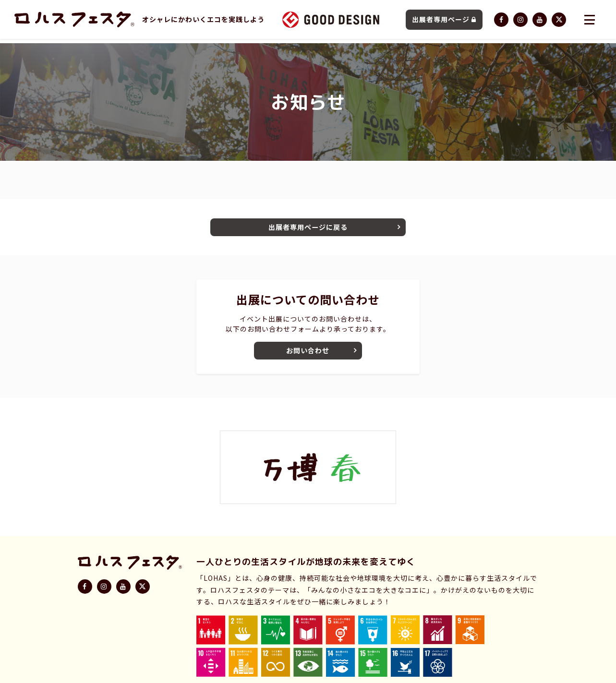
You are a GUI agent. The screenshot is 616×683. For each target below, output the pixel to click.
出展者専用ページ (444, 22)
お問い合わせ (308, 355)
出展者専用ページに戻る (308, 229)
